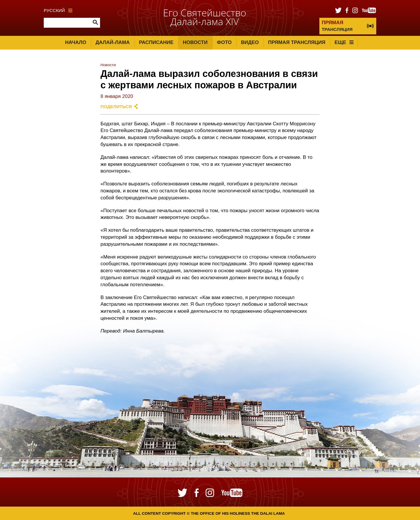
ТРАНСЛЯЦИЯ (337, 26)
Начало (76, 42)
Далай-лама (112, 42)
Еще (344, 42)
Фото (224, 42)
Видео (250, 42)
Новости (195, 42)
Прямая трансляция (297, 42)
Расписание (156, 42)
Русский (58, 10)
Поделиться (116, 107)
